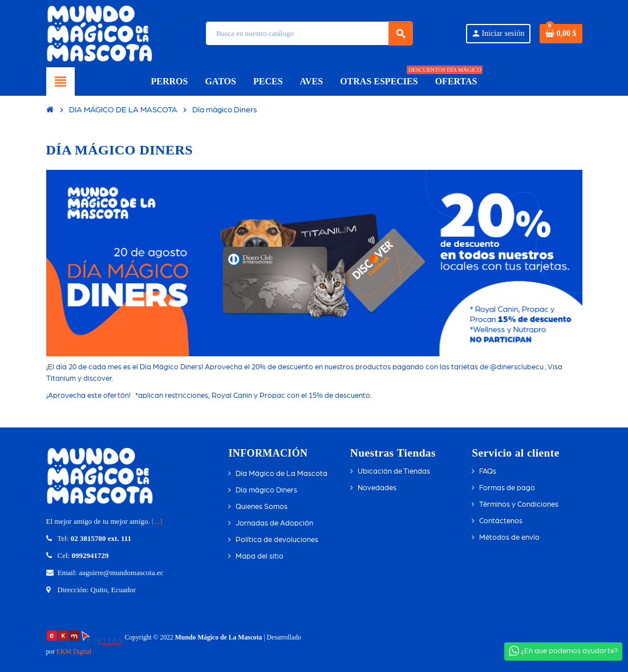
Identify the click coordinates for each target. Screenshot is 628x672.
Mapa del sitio (260, 557)
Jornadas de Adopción (274, 524)
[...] (157, 521)
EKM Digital (74, 652)
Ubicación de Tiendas (394, 472)
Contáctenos (501, 521)
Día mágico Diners (266, 490)
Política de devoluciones (277, 540)
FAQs (488, 472)
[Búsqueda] (309, 33)
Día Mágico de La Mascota (281, 474)
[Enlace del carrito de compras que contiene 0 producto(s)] (561, 34)
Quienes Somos (262, 507)
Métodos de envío (509, 538)
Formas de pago (507, 488)
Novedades (377, 488)
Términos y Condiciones (519, 505)
